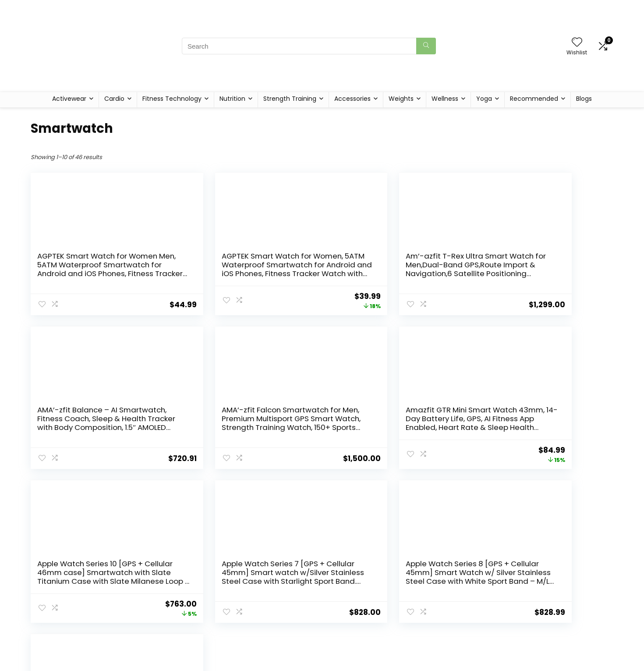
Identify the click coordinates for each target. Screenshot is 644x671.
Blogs (584, 99)
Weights (401, 99)
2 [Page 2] (300, 494)
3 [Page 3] (315, 494)
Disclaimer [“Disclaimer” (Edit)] (341, 664)
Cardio (114, 99)
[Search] (426, 46)
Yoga (484, 99)
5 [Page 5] (344, 494)
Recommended (534, 99)
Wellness (445, 99)
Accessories (352, 99)
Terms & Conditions (356, 652)
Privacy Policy (346, 639)
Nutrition (232, 99)
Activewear (69, 99)
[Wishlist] (577, 43)
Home (240, 639)
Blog (237, 652)
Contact (244, 664)
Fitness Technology (172, 99)
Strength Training (290, 99)
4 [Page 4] (329, 494)
